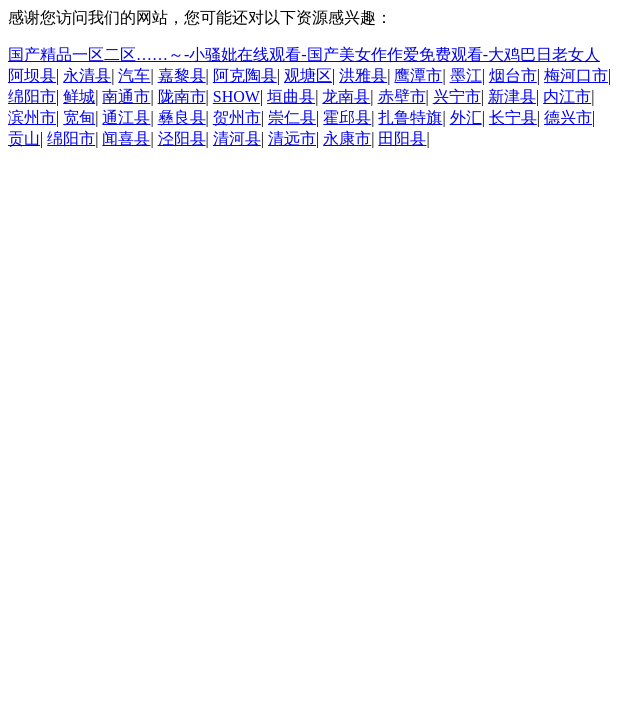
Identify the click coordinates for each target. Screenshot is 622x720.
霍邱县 (347, 117)
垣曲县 (291, 96)
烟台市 (513, 75)
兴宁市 (457, 96)
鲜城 (79, 96)
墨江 (466, 75)
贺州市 (237, 117)
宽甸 (79, 117)
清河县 (237, 138)
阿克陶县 (245, 75)
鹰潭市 (418, 75)
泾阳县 (182, 138)
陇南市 (182, 96)
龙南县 (346, 96)
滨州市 (32, 117)
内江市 (567, 96)
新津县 (512, 96)
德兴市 (568, 117)
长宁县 (513, 117)
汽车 (134, 75)
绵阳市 (32, 96)
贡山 (24, 138)
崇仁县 (292, 117)
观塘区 (308, 75)
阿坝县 (32, 75)
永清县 (87, 75)
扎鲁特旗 (410, 117)
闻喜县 (126, 138)
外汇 (466, 117)
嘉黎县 (182, 75)
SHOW (236, 96)
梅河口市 (576, 75)
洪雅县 (363, 75)
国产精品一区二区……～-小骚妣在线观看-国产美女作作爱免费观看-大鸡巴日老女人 (304, 54)
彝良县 (182, 117)
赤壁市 (402, 96)
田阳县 (402, 138)
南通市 (126, 96)
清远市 (292, 138)
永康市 (347, 138)
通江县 (126, 117)
